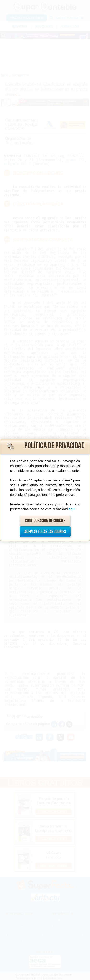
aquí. (72, 509)
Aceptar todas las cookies (45, 532)
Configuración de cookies (45, 521)
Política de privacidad (55, 446)
